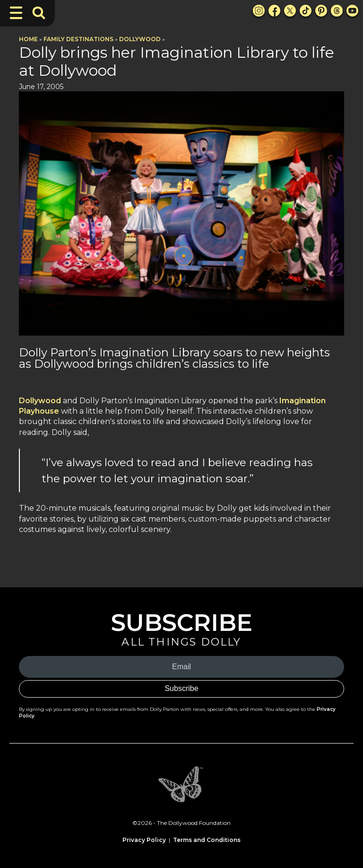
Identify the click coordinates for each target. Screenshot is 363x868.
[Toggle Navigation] (16, 13)
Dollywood (140, 39)
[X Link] (290, 11)
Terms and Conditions (207, 840)
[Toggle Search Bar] (39, 13)
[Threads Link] (337, 11)
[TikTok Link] (306, 11)
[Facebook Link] (274, 11)
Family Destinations (78, 39)
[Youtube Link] (352, 11)
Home (28, 39)
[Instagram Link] (259, 11)
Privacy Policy (144, 840)
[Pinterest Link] (321, 11)
